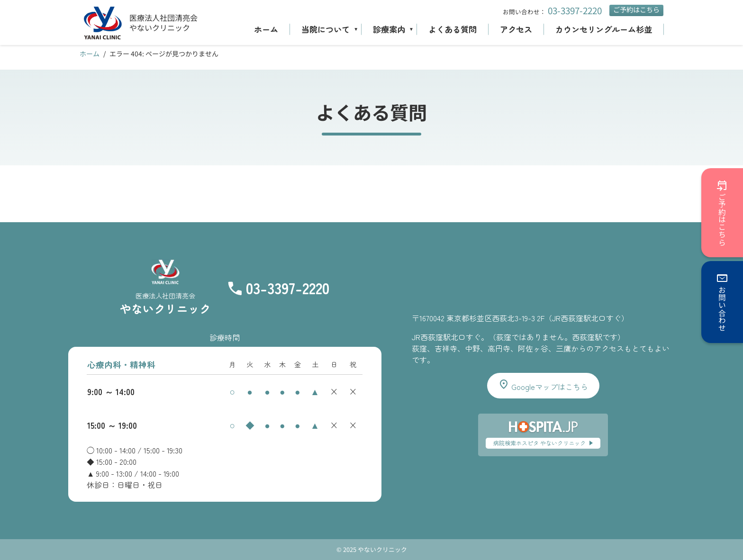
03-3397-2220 (575, 10)
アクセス (516, 29)
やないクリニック (160, 27)
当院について (326, 29)
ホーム (266, 29)
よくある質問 (453, 29)
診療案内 (389, 29)
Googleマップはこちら (543, 385)
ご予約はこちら (636, 9)
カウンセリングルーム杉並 (604, 29)
